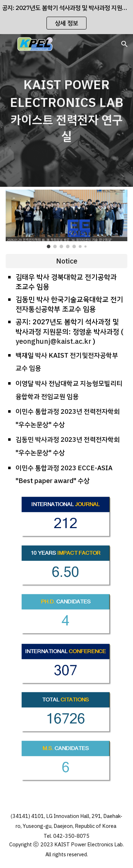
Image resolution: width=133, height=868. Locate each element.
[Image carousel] (67, 219)
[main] (67, 110)
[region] (66, 17)
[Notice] (67, 261)
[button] (9, 44)
